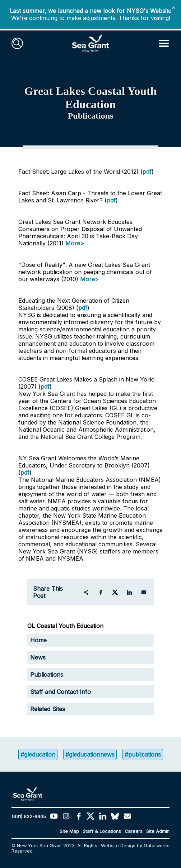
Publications (47, 675)
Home (38, 640)
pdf (147, 172)
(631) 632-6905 (29, 817)
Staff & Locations (102, 831)
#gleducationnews (90, 754)
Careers (134, 831)
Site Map (69, 831)
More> (75, 243)
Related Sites (48, 709)
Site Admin (158, 831)
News (38, 657)
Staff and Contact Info (61, 692)
